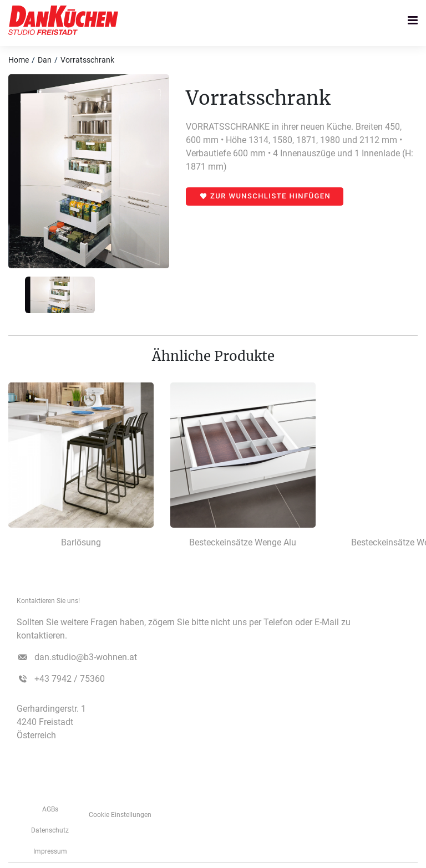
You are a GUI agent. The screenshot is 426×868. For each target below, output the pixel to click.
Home (19, 60)
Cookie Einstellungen (120, 815)
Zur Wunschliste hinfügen (270, 196)
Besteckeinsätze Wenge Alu (243, 542)
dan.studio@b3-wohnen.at (86, 657)
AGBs (50, 809)
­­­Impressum (50, 851)
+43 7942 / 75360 (70, 679)
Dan (45, 60)
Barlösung (81, 542)
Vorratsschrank (87, 60)
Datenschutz (50, 830)
